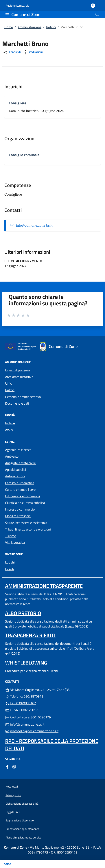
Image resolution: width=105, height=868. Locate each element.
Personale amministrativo (23, 397)
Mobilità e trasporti (18, 516)
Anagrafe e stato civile (20, 463)
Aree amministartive (19, 377)
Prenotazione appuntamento (22, 829)
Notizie (10, 423)
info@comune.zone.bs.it (34, 225)
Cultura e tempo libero (20, 490)
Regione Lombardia (17, 6)
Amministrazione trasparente (44, 586)
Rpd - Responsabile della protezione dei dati (52, 745)
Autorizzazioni (15, 476)
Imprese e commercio (20, 509)
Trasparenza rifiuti (30, 635)
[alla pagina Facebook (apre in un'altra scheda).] (7, 767)
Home (9, 27)
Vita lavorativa (15, 543)
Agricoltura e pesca (18, 450)
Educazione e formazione (23, 496)
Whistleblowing (26, 663)
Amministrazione (30, 27)
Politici (51, 27)
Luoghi (10, 562)
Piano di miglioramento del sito (23, 837)
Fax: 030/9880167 (21, 703)
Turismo (11, 536)
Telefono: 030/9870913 (24, 696)
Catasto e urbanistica (20, 483)
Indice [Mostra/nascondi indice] (7, 864)
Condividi (12, 52)
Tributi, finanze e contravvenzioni (28, 529)
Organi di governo (17, 370)
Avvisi (9, 430)
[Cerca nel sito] (97, 14)
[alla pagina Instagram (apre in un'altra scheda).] (14, 767)
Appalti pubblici (15, 470)
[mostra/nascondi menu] (7, 15)
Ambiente (12, 456)
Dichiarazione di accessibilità (22, 804)
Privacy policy (13, 795)
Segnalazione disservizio (20, 820)
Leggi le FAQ (13, 812)
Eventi (10, 569)
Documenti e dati (17, 403)
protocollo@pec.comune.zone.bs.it (32, 731)
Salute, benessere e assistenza (26, 523)
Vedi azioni (33, 52)
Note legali (12, 787)
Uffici (9, 383)
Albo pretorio (23, 613)
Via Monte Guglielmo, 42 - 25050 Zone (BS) (52, 689)
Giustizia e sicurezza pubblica (25, 503)
